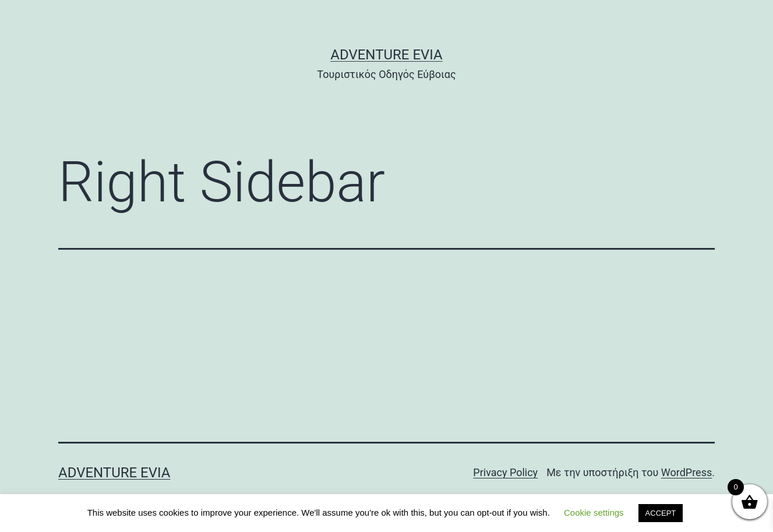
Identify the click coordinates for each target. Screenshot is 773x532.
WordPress (686, 472)
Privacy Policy (505, 472)
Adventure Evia (386, 55)
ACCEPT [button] (661, 513)
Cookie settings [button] (594, 513)
